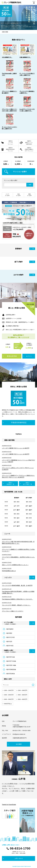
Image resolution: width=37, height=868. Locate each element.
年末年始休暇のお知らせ (9, 571)
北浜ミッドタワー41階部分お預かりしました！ (15, 565)
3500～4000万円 (23, 699)
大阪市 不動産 (5, 32)
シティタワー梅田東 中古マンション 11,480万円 (16, 448)
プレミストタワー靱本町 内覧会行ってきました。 (16, 605)
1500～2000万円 (23, 690)
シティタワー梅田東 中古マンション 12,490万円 (16, 454)
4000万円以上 (8, 704)
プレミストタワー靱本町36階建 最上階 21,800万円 (17, 585)
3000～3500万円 (9, 699)
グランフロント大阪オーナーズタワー (13, 611)
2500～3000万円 (23, 695)
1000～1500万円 (9, 690)
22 (30, 510)
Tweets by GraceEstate (9, 805)
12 (30, 506)
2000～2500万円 (9, 695)
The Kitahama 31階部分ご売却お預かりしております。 (17, 599)
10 (30, 526)
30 (18, 510)
